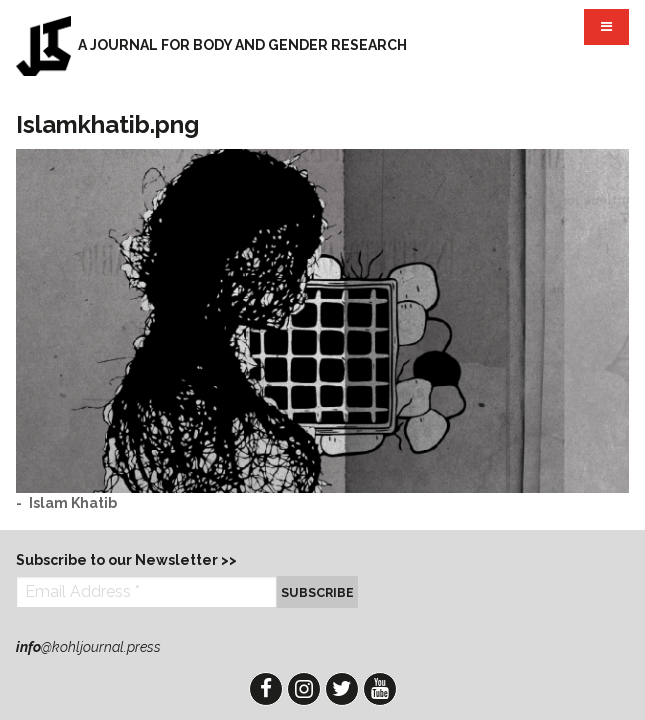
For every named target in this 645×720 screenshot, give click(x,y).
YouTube (380, 689)
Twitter (342, 689)
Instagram (304, 689)
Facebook (266, 689)
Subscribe (317, 592)
